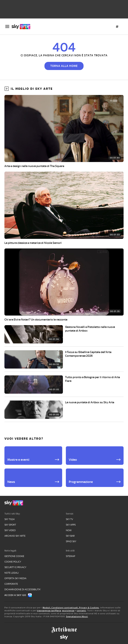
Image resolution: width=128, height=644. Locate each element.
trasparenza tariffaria (49, 611)
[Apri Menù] (7, 27)
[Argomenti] (117, 27)
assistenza (68, 611)
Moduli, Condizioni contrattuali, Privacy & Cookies (71, 608)
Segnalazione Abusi (77, 616)
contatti (81, 611)
